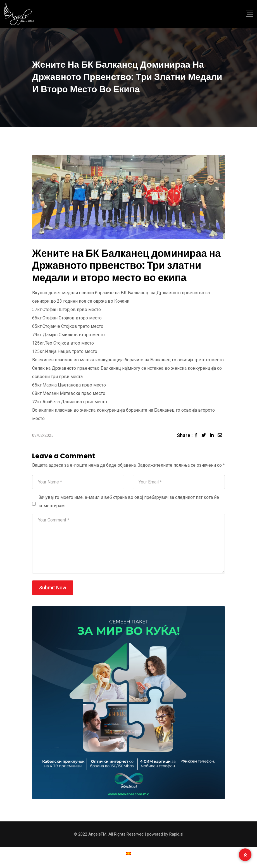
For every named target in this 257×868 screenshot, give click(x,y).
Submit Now (53, 588)
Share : (185, 435)
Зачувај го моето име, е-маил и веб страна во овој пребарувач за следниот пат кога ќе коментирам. (129, 501)
